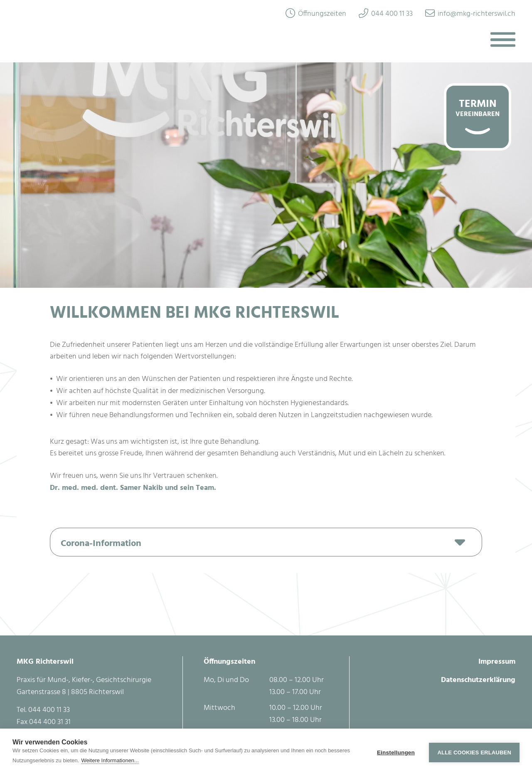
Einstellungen (396, 753)
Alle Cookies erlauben (474, 753)
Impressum (497, 662)
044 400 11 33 (392, 14)
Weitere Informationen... (110, 760)
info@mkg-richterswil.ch (477, 14)
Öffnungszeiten (322, 14)
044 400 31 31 (50, 722)
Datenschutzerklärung (478, 680)
